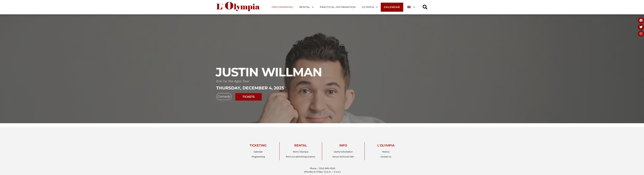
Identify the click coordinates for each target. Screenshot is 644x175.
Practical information (338, 7)
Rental (307, 7)
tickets (249, 94)
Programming (282, 7)
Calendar (392, 7)
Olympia (370, 7)
